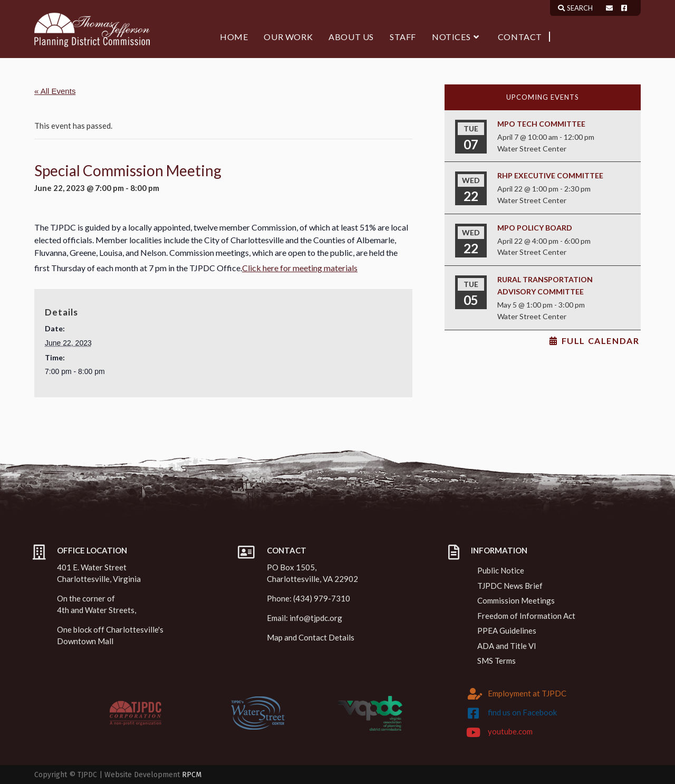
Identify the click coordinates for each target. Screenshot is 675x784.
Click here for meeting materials (300, 268)
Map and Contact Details (311, 637)
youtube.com (510, 731)
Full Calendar (601, 341)
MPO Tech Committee (541, 124)
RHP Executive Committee (550, 175)
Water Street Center (532, 149)
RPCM (192, 775)
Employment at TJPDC (527, 693)
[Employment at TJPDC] (475, 694)
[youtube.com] (474, 732)
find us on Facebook (522, 712)
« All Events (55, 91)
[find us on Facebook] (474, 713)
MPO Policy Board (535, 228)
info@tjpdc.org (316, 618)
